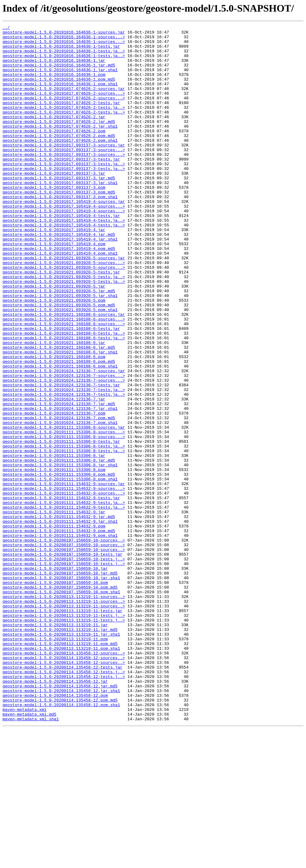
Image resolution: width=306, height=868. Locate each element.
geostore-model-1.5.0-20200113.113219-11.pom (55, 762)
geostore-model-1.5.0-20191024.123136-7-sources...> (64, 446)
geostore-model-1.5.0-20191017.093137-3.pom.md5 (59, 226)
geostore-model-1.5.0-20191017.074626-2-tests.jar (61, 119)
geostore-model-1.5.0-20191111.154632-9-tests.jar (61, 593)
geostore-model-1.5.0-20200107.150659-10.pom (55, 694)
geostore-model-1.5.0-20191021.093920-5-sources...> (64, 310)
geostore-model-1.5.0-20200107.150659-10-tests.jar (62, 660)
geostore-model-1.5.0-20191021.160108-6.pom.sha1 (60, 435)
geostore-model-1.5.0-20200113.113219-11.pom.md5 (60, 768)
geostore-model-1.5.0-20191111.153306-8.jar (54, 542)
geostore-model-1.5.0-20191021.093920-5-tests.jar (61, 322)
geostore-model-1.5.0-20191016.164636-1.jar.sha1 (60, 79)
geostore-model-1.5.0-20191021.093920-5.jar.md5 (59, 344)
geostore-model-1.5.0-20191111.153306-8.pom (54, 559)
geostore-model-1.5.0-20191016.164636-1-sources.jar (64, 34)
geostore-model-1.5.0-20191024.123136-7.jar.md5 (59, 480)
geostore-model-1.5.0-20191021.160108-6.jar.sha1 (60, 418)
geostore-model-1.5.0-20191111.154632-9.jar (54, 610)
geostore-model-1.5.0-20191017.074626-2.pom (54, 152)
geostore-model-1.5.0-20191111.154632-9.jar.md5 (59, 615)
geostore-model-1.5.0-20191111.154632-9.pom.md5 (59, 632)
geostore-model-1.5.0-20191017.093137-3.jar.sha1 (60, 214)
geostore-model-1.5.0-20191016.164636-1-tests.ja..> (64, 56)
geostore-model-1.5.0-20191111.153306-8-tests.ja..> (64, 531)
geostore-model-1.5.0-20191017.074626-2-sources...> (64, 107)
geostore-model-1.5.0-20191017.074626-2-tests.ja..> (64, 124)
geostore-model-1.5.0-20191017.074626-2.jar (54, 135)
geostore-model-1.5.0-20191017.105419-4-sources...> (64, 243)
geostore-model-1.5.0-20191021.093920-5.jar (54, 339)
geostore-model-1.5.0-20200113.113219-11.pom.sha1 (61, 773)
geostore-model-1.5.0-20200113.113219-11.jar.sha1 (61, 756)
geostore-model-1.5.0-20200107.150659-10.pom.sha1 (61, 706)
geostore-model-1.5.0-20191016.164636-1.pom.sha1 (60, 96)
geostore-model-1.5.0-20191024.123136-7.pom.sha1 (60, 502)
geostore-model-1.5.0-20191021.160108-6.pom (54, 423)
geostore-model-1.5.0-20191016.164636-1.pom (54, 85)
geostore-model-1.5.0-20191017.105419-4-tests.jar (61, 254)
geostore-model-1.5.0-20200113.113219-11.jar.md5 (60, 751)
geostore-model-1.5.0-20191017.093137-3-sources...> (64, 175)
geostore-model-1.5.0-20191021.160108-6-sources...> (64, 378)
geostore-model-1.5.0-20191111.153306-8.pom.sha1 (60, 570)
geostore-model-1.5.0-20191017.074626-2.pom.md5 (59, 158)
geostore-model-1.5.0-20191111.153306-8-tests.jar (61, 525)
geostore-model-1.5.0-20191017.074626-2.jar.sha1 (60, 147)
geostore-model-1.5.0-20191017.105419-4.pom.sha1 (60, 299)
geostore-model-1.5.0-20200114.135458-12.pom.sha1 (61, 841)
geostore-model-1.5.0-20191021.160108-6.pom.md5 (59, 429)
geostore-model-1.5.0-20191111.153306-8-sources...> (64, 514)
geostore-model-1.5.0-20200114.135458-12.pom (55, 830)
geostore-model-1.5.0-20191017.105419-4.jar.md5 (59, 277)
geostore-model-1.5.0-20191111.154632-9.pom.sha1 (60, 638)
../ (6, 28)
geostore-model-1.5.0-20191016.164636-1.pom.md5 (59, 90)
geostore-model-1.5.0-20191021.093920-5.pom (54, 356)
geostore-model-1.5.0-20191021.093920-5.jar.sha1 (60, 350)
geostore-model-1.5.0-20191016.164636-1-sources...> (64, 40)
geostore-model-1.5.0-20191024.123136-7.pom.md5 (59, 497)
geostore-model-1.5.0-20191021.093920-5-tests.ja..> (64, 327)
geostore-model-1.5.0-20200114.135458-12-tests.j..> (64, 802)
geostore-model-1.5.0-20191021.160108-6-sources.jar (64, 373)
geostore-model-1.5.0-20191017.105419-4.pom (54, 288)
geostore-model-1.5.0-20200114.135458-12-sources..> (64, 779)
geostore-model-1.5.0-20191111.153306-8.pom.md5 (59, 564)
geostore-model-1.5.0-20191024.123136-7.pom (54, 491)
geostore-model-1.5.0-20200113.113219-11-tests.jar (62, 728)
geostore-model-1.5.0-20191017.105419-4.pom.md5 (59, 294)
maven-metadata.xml (24, 847)
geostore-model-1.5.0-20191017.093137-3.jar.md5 (59, 209)
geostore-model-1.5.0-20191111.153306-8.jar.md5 (59, 548)
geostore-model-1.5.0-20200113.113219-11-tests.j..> (64, 734)
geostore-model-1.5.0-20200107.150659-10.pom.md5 (60, 700)
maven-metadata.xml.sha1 (31, 858)
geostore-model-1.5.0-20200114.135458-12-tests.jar (62, 796)
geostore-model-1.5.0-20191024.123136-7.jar (54, 474)
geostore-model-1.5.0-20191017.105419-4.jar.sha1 (60, 282)
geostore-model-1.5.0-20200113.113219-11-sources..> (64, 711)
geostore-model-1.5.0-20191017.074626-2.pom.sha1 (60, 164)
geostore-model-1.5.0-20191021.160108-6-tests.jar (61, 389)
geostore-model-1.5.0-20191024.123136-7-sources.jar (64, 440)
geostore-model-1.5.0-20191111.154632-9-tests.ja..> (64, 598)
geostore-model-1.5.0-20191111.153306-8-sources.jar (64, 508)
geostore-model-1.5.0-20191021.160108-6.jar (54, 406)
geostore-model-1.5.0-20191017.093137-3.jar (54, 203)
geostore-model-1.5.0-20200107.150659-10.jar (55, 677)
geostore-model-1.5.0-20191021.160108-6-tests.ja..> (64, 395)
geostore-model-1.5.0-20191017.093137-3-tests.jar (61, 186)
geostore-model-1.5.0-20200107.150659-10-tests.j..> (64, 666)
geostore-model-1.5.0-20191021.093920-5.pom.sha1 (60, 367)
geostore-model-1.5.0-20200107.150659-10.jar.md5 (60, 683)
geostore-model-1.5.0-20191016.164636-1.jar (54, 68)
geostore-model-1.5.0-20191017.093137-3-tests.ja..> (64, 192)
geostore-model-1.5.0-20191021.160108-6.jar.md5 (59, 412)
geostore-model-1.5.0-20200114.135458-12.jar (55, 813)
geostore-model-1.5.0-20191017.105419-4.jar (54, 271)
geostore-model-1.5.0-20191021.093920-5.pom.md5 (59, 361)
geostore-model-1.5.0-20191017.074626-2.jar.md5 (59, 141)
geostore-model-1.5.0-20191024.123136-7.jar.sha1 (60, 485)
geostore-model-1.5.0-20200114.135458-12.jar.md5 (60, 818)
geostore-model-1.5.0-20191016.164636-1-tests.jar (61, 51)
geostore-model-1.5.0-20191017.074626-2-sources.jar (64, 102)
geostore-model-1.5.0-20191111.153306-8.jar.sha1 (60, 553)
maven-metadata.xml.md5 (30, 852)
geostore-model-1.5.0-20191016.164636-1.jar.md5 (59, 73)
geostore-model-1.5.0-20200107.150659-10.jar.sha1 (61, 689)
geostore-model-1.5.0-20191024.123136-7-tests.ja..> (64, 463)
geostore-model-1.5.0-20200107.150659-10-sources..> (64, 643)
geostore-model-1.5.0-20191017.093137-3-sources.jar (64, 169)
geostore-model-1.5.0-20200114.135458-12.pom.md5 (60, 835)
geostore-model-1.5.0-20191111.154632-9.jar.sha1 (60, 621)
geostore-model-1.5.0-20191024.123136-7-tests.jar (61, 457)
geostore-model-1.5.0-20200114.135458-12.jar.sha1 (61, 824)
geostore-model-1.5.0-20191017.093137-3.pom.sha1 (60, 231)
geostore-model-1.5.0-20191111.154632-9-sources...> (64, 581)
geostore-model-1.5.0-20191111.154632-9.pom (54, 627)
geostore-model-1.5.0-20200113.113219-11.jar (55, 745)
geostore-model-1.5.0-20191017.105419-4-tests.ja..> (64, 260)
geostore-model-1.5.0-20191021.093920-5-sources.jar (64, 305)
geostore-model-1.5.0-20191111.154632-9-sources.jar (64, 576)
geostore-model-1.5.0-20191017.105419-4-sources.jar (64, 237)
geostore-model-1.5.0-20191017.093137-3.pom (54, 220)
